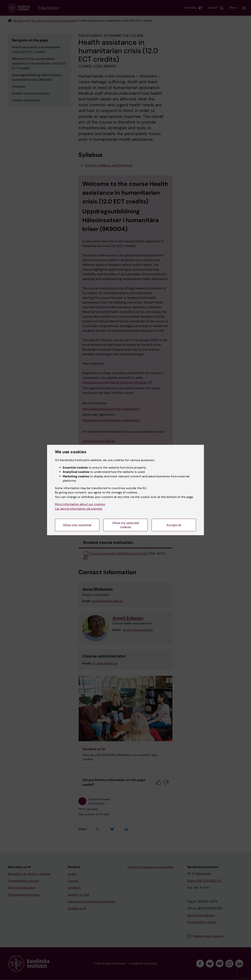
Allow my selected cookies (126, 525)
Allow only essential (77, 525)
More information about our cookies (80, 504)
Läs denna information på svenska (79, 509)
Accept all (174, 525)
